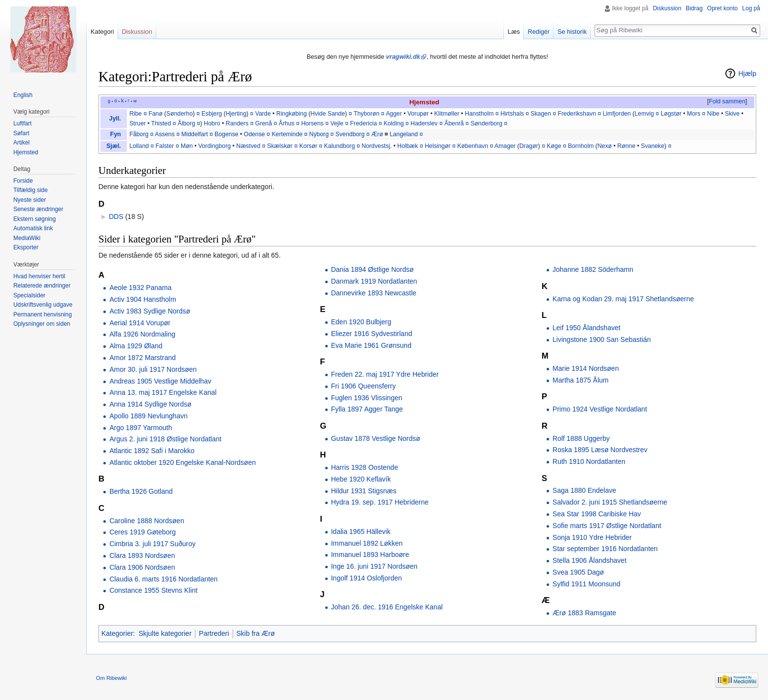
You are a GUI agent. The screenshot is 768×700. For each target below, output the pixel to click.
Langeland (404, 134)
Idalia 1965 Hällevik (361, 531)
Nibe (713, 114)
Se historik (572, 32)
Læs (514, 32)
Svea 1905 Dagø (578, 572)
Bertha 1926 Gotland (141, 491)
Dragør (528, 146)
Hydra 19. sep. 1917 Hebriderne (380, 502)
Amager (505, 146)
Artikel (21, 143)
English (23, 95)
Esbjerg (212, 114)
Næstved (248, 146)
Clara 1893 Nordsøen (142, 555)
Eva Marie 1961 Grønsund (371, 345)
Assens (165, 134)
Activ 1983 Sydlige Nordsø (150, 311)
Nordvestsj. (377, 146)
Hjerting (236, 114)
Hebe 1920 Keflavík (361, 479)
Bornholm (581, 146)
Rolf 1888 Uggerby (581, 438)
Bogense (227, 134)
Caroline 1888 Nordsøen (147, 521)
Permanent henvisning (42, 314)
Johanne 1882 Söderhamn (593, 269)
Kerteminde (287, 134)
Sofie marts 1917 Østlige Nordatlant (607, 526)
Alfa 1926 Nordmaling (142, 334)
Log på (751, 8)
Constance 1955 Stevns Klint (153, 590)
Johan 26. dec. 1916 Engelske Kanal (387, 607)
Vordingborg (215, 146)
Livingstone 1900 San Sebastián (602, 339)
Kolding (394, 123)
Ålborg (187, 123)
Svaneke (652, 146)
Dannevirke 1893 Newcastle (374, 293)
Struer (138, 123)
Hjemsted (424, 102)
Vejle (337, 123)
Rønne (626, 146)
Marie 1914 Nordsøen (586, 368)
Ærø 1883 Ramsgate (584, 613)
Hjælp (747, 73)
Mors (693, 114)
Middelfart (194, 134)
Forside (23, 181)
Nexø (605, 146)
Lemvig (644, 114)
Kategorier (117, 633)
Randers (237, 123)
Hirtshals (512, 114)
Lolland (139, 146)
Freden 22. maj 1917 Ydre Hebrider (385, 374)
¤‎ (152, 146)
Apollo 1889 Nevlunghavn (148, 416)
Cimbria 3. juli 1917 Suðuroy (152, 544)
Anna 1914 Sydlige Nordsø (150, 404)
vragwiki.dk (403, 57)
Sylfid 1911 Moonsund (587, 584)
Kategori (102, 32)
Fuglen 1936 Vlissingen (367, 398)
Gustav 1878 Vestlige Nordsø (376, 438)
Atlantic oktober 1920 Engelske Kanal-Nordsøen (182, 462)
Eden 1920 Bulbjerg (361, 322)
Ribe (135, 114)
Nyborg (319, 134)
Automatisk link (33, 228)
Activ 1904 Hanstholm (143, 299)
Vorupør (418, 114)
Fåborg (139, 134)
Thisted (161, 123)
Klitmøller (447, 114)
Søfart (21, 133)
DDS (116, 217)
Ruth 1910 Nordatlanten (589, 461)
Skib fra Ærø (256, 633)
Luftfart (22, 123)
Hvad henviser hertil (39, 276)
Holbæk (408, 146)
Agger (394, 114)
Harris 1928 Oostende (365, 467)
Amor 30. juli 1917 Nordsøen (153, 369)
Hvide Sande (328, 114)
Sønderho (179, 114)
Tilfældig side (30, 190)
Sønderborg (487, 123)
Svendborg (350, 134)
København (473, 146)
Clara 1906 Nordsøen (142, 567)
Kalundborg (340, 146)
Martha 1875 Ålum (580, 380)
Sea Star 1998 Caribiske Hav (597, 514)
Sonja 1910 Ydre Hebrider (592, 537)
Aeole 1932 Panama (140, 288)
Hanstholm (479, 114)
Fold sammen (727, 101)
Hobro (212, 123)
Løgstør (671, 114)
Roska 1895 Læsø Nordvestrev (600, 450)
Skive (732, 114)
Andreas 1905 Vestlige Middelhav (160, 381)
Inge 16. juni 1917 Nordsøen (374, 566)
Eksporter (26, 247)
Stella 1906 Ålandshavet (589, 560)
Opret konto (723, 8)
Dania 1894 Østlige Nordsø (372, 269)
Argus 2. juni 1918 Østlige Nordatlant (165, 439)
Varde (263, 114)
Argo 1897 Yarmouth (141, 428)
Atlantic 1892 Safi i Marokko (152, 451)
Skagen (541, 114)
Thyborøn (367, 114)
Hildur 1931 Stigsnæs (364, 491)
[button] (727, 102)
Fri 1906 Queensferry (363, 386)
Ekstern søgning (35, 219)
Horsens (312, 123)
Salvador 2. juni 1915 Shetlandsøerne (610, 502)
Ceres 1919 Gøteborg (142, 532)
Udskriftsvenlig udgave (43, 305)
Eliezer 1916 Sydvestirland (372, 334)
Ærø (377, 134)
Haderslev (424, 123)
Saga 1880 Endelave (584, 490)
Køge (554, 146)
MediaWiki (27, 238)
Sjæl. (113, 146)
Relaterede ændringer (42, 286)
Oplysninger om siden (42, 324)
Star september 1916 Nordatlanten (605, 549)
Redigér (539, 32)
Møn (187, 146)
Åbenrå (454, 123)
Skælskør (280, 146)
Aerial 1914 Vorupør (140, 323)
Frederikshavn (577, 114)
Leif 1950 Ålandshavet (587, 328)
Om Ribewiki (111, 678)
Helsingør (438, 146)
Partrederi (214, 633)
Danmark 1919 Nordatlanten (374, 281)
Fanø (156, 114)
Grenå (264, 123)
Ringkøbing (291, 114)
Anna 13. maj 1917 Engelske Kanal (163, 392)
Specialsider (29, 295)
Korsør (308, 146)
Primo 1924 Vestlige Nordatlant (600, 409)
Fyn (116, 134)
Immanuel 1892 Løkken (367, 543)
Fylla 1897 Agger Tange (367, 409)
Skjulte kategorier (165, 633)
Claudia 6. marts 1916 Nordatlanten (163, 579)
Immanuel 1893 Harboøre (370, 555)
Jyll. (115, 119)
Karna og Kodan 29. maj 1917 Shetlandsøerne (623, 299)
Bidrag (694, 8)
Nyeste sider (30, 200)
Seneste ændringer (38, 209)
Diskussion (667, 8)
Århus (287, 123)
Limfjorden (617, 114)
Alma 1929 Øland (136, 346)
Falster (165, 146)
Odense (254, 134)
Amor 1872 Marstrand (142, 358)
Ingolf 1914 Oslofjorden (367, 578)
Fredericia (364, 123)
